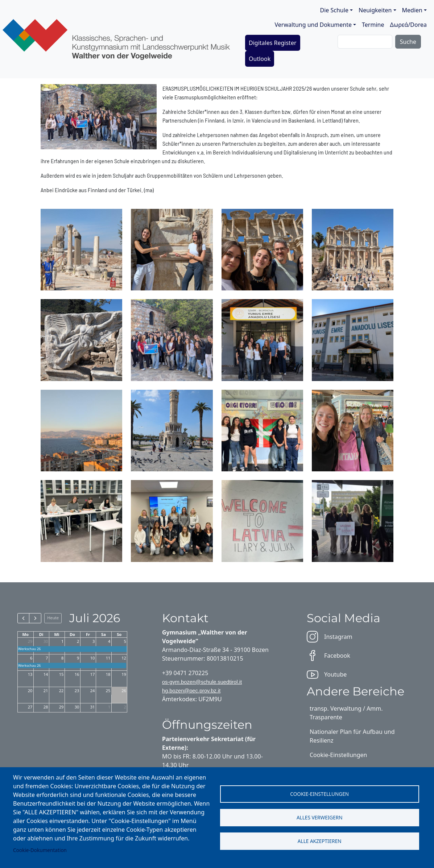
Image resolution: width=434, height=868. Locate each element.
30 (46, 641)
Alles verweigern (320, 817)
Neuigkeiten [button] (375, 10)
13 (30, 674)
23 (77, 691)
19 (124, 674)
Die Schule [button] (334, 10)
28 (46, 707)
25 (108, 691)
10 (93, 658)
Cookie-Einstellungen (319, 794)
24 (93, 691)
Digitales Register (273, 43)
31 (93, 707)
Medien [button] (412, 10)
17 (93, 674)
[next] (35, 618)
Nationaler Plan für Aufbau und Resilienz (352, 736)
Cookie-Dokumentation (40, 850)
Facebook (328, 656)
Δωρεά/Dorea (408, 25)
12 (124, 658)
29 (30, 641)
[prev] (23, 618)
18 (108, 674)
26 (124, 691)
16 (77, 674)
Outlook (260, 59)
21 (46, 691)
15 (61, 674)
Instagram (330, 637)
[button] (81, 249)
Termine (373, 25)
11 (108, 658)
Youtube (327, 674)
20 (30, 691)
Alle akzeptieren (320, 841)
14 (46, 674)
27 (30, 707)
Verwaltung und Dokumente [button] (313, 25)
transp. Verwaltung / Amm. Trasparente (346, 713)
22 (61, 691)
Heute (53, 618)
